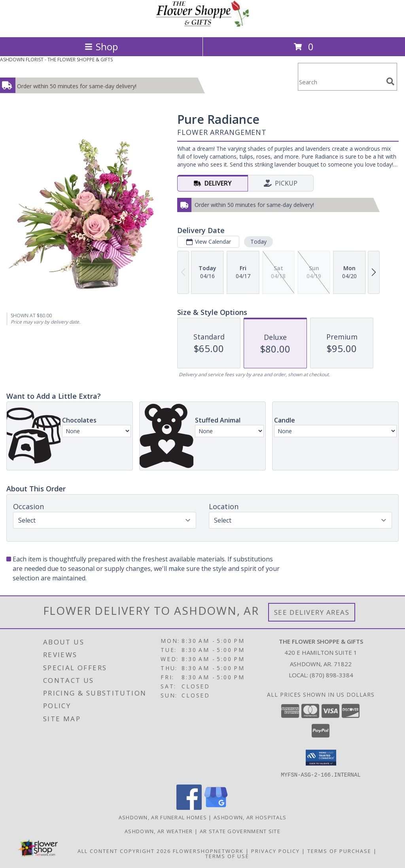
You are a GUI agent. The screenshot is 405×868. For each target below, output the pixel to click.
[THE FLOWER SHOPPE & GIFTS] (202, 26)
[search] (390, 81)
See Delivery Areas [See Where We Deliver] (312, 612)
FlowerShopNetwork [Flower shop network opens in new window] (208, 851)
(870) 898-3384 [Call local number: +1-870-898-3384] (331, 675)
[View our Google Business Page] (216, 807)
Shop (101, 46)
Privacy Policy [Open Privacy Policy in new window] (275, 851)
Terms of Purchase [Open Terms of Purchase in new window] (339, 851)
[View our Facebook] (189, 807)
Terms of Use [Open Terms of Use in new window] (227, 856)
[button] (321, 758)
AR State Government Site (240, 831)
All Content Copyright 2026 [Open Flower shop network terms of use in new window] (124, 851)
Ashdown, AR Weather (159, 831)
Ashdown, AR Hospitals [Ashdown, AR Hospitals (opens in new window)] (250, 817)
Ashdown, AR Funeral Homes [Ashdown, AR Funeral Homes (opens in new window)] (163, 817)
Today (258, 242)
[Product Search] (341, 82)
